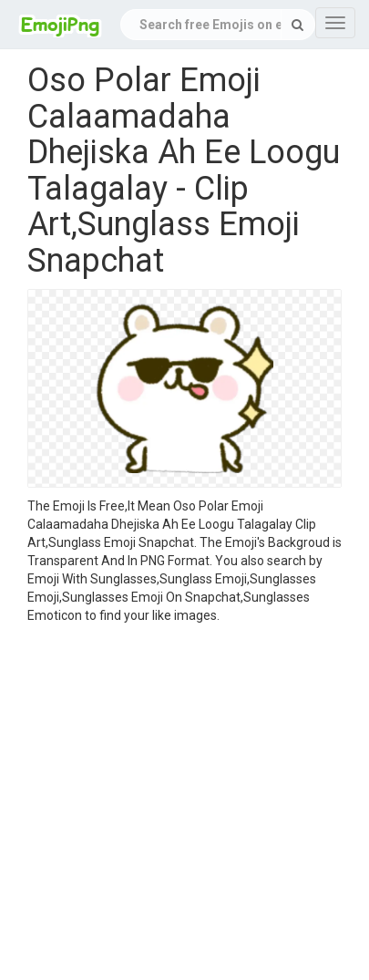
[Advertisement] (171, 805)
